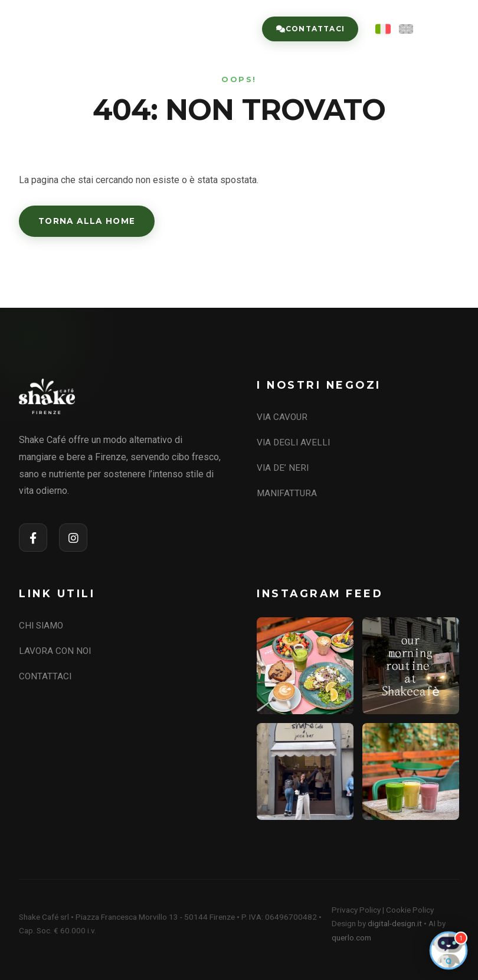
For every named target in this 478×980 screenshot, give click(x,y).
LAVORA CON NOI (55, 651)
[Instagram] (73, 538)
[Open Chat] (448, 950)
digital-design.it (395, 923)
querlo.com (351, 937)
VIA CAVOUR (282, 417)
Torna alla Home (87, 221)
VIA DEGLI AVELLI (293, 442)
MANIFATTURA (287, 493)
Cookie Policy (410, 910)
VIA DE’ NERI (283, 468)
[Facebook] (33, 538)
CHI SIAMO (41, 626)
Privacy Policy (356, 910)
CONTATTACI (45, 676)
